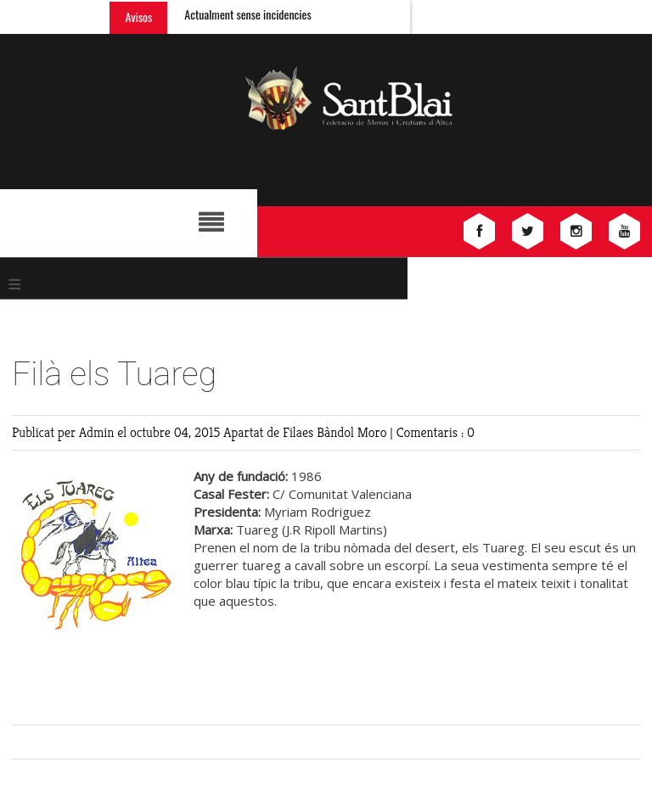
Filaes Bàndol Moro (336, 432)
